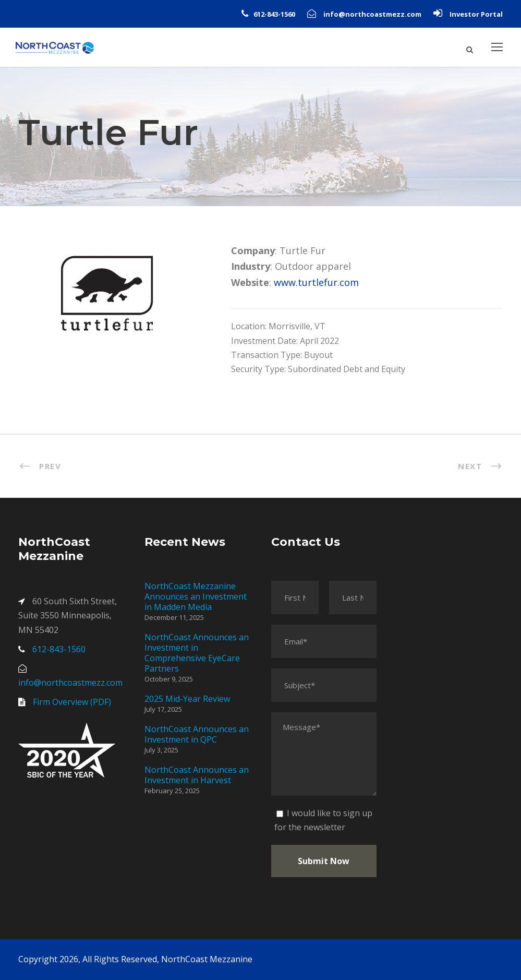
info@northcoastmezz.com (372, 14)
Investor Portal (476, 14)
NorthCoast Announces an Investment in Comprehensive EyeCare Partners (197, 653)
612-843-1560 (274, 14)
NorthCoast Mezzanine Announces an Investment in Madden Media (196, 596)
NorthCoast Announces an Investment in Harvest (197, 775)
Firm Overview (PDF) (72, 702)
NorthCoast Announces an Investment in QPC (197, 734)
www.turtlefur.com (316, 282)
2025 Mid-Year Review (187, 699)
